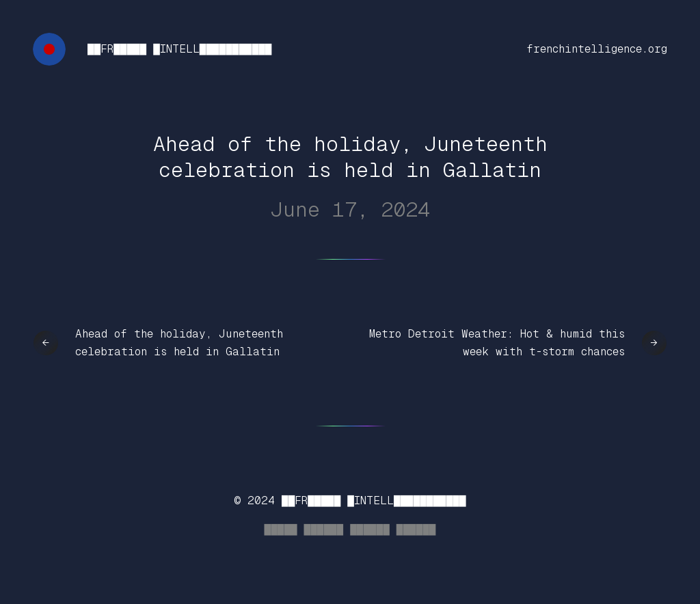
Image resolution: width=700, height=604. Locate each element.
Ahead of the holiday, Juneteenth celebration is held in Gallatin (179, 343)
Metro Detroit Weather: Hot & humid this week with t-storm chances (497, 343)
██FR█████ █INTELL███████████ (179, 49)
